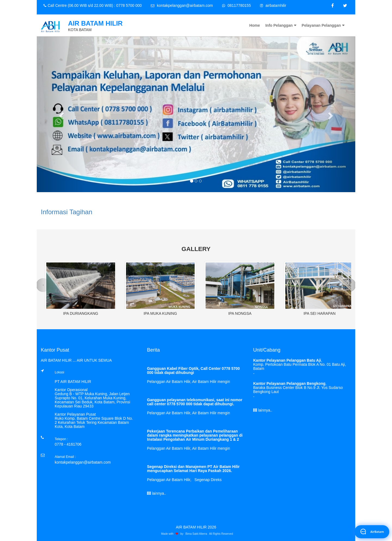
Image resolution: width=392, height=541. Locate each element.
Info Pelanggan (279, 25)
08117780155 (237, 5)
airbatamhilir (273, 5)
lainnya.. (157, 493)
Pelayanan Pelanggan (321, 25)
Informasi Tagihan (67, 212)
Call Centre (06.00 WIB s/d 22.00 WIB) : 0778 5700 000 (93, 5)
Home (255, 25)
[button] (61, 114)
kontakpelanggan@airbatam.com (182, 5)
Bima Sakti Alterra (198, 534)
